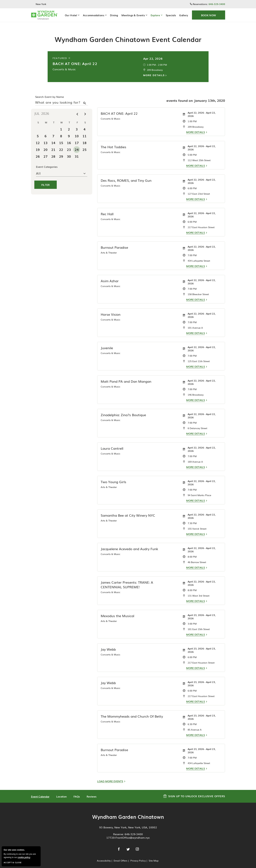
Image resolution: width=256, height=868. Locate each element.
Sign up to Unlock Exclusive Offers (194, 791)
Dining (114, 15)
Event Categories (47, 162)
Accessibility (104, 856)
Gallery (184, 15)
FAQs (77, 791)
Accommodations (94, 15)
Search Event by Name (50, 92)
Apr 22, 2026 (153, 53)
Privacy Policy (138, 856)
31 (77, 151)
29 (61, 151)
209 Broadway (155, 65)
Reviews (91, 791)
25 (84, 144)
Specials (171, 15)
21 (53, 144)
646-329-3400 (134, 829)
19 (38, 144)
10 (77, 131)
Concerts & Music (64, 64)
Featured (62, 53)
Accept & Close (13, 862)
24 (77, 144)
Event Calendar (40, 791)
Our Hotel (71, 15)
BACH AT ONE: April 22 (75, 58)
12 (38, 138)
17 (77, 138)
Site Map (154, 856)
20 (45, 144)
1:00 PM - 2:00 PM (157, 60)
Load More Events (110, 776)
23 (69, 144)
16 (69, 138)
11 (84, 131)
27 (45, 151)
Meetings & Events (133, 15)
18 (84, 138)
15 (61, 138)
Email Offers (121, 856)
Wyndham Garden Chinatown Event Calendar (128, 34)
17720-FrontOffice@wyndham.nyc (128, 833)
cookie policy (24, 857)
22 (61, 144)
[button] (209, 15)
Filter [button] (46, 180)
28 (53, 151)
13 (45, 138)
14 (53, 138)
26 (38, 151)
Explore (155, 15)
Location (61, 791)
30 (69, 151)
